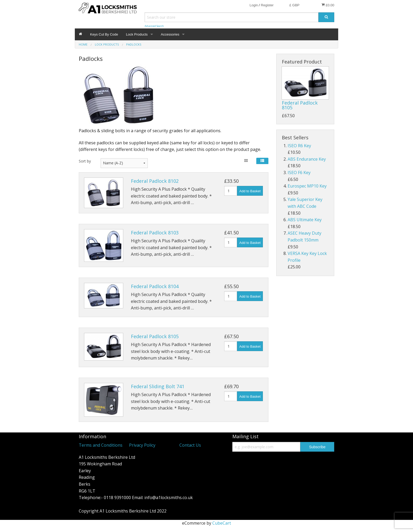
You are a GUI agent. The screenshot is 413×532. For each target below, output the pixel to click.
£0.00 (328, 5)
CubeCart (222, 523)
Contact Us (190, 445)
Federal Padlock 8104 (155, 286)
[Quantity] (231, 191)
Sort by (85, 161)
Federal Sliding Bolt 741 (158, 386)
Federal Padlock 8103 (155, 233)
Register (267, 5)
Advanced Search (154, 26)
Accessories (170, 34)
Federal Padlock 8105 (155, 336)
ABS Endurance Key (307, 159)
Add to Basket (250, 191)
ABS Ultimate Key (305, 220)
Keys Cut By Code (104, 34)
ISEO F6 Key (299, 173)
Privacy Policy (142, 445)
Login (254, 5)
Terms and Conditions (101, 445)
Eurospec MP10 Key (307, 186)
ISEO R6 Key (299, 146)
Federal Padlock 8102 (155, 181)
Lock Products (137, 34)
